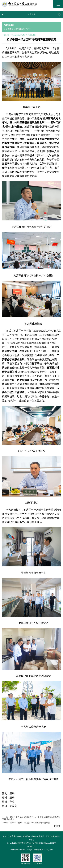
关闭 (57, 826)
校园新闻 (22, 29)
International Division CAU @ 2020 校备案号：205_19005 (32, 850)
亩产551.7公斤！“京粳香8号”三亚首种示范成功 (30, 823)
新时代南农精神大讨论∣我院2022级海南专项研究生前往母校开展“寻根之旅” (31, 818)
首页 (15, 29)
